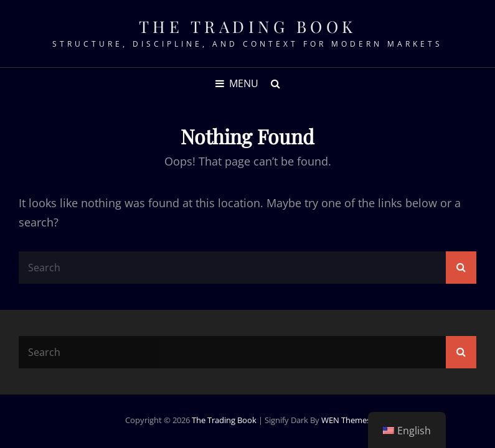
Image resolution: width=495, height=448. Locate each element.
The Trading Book (248, 26)
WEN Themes (346, 420)
